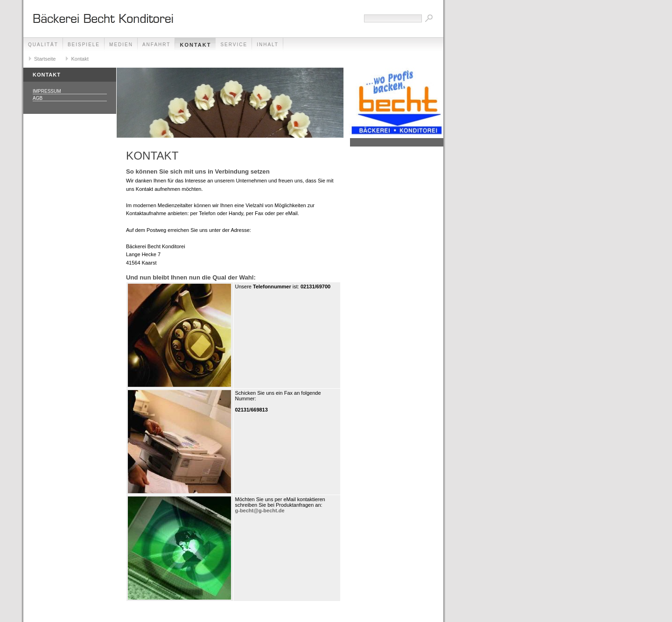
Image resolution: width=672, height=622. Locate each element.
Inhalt (268, 45)
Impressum (47, 91)
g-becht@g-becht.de (260, 510)
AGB (38, 98)
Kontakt (195, 45)
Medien (121, 45)
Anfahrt (157, 45)
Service (234, 45)
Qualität (43, 45)
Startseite (45, 59)
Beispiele (84, 45)
